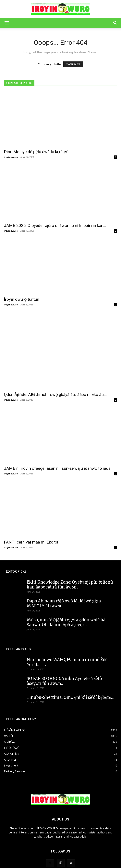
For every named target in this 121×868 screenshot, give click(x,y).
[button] (7, 23)
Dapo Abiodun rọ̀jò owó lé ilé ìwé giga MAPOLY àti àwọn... (64, 582)
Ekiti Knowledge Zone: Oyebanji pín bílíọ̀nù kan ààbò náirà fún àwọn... (70, 563)
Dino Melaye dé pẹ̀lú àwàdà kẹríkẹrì (36, 152)
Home (54, 856)
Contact (66, 856)
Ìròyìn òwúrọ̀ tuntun (22, 299)
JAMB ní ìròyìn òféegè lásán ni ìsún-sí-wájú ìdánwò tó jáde (57, 447)
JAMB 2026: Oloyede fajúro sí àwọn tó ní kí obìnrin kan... (55, 226)
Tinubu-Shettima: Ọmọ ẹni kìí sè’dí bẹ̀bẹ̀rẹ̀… (71, 676)
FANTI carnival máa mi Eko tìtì (32, 521)
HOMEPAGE (73, 64)
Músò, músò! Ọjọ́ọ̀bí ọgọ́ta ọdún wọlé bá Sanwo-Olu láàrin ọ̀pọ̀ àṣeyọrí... (66, 601)
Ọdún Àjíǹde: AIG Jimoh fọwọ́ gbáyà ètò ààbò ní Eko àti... (55, 373)
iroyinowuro (11, 157)
